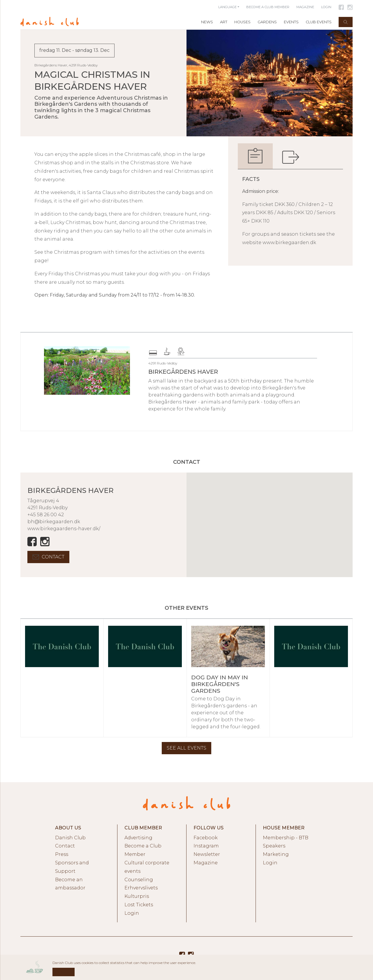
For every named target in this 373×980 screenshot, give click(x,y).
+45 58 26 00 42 (46, 515)
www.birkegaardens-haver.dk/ (64, 529)
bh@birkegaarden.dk (54, 522)
